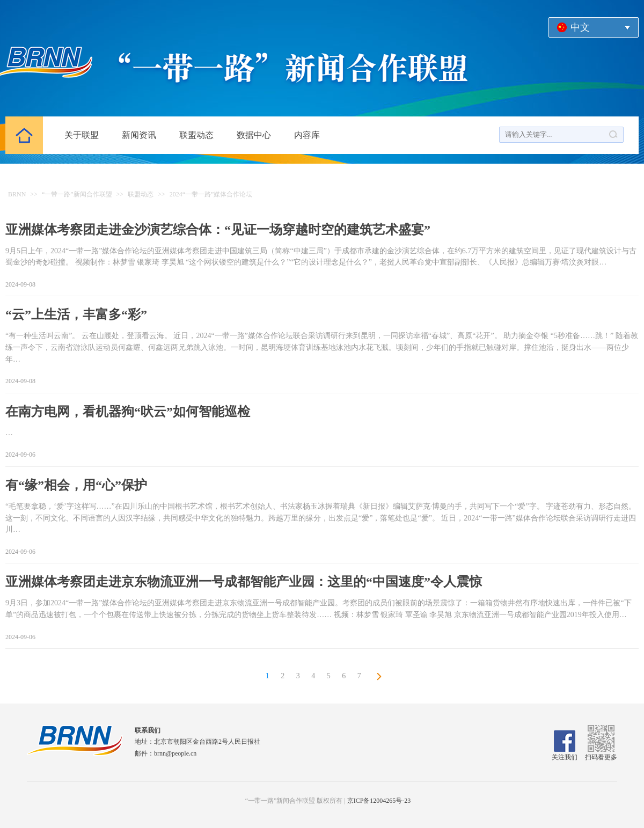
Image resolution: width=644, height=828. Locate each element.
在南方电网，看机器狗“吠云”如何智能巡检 (128, 412)
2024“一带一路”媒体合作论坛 (211, 194)
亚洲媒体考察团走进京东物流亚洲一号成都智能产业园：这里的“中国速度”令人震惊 (244, 582)
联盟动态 (196, 135)
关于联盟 (82, 135)
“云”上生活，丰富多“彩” (76, 314)
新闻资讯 (139, 135)
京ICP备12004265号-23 (379, 801)
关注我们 (565, 753)
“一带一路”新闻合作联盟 (77, 194)
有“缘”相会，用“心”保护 (76, 485)
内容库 (307, 135)
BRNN (17, 194)
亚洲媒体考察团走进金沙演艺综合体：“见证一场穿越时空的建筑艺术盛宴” (218, 230)
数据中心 (254, 135)
